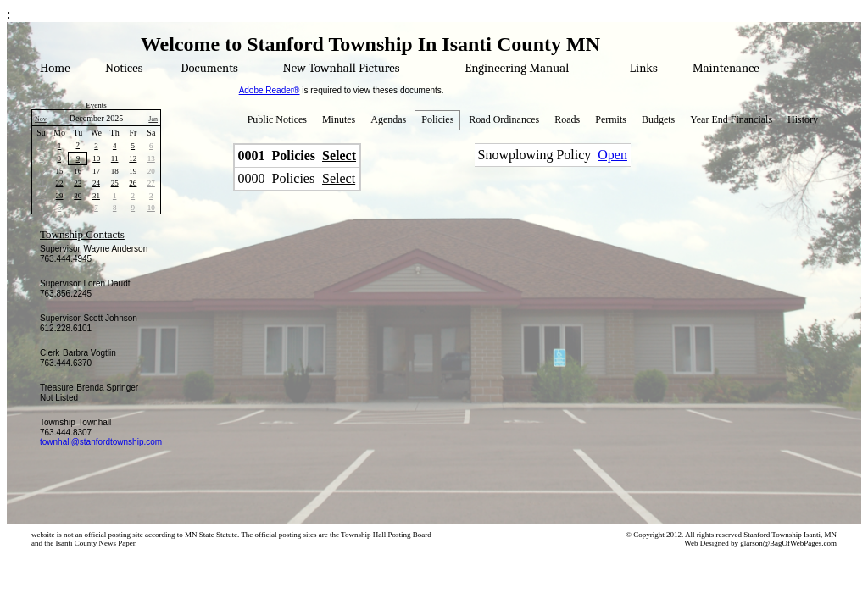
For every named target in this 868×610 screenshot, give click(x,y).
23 (78, 183)
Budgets (658, 119)
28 (41, 196)
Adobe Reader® (270, 90)
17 (96, 171)
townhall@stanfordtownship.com (101, 442)
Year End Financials (731, 119)
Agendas (388, 119)
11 (115, 158)
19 (133, 171)
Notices (124, 68)
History (803, 119)
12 (133, 158)
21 (41, 183)
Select (339, 155)
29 (60, 196)
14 (41, 171)
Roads (567, 119)
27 (151, 183)
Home (55, 68)
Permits (611, 119)
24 (96, 183)
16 (78, 171)
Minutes (339, 119)
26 (133, 183)
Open (612, 155)
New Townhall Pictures (342, 68)
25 (115, 183)
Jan (153, 119)
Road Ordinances (504, 119)
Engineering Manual (517, 68)
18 (115, 171)
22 (60, 183)
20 (151, 171)
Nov (41, 119)
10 (96, 158)
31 (96, 196)
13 (151, 158)
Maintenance (726, 68)
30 (41, 146)
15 (60, 171)
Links (644, 68)
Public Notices (277, 119)
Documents (209, 68)
